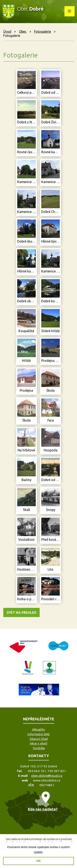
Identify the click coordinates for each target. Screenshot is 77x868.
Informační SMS (38, 734)
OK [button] (39, 861)
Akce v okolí (38, 743)
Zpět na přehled (21, 613)
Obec (23, 31)
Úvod (7, 31)
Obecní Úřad (39, 739)
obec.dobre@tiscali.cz (47, 776)
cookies (38, 852)
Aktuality (38, 729)
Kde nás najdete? (43, 809)
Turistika (39, 748)
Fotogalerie (43, 31)
